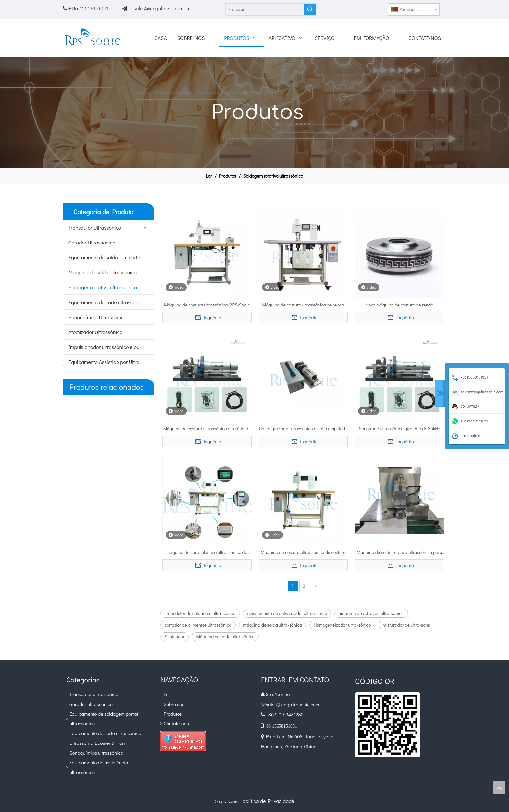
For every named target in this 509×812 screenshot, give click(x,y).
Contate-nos (176, 723)
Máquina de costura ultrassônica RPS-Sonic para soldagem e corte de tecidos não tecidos (207, 305)
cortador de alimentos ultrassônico (198, 625)
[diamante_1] (183, 741)
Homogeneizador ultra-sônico (342, 625)
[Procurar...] (265, 9)
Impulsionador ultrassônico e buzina (109, 347)
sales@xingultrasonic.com (162, 8)
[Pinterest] (375, 8)
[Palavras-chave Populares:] (310, 9)
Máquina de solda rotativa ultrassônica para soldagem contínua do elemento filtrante (400, 553)
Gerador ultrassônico (91, 704)
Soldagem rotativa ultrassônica (103, 287)
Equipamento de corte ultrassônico (107, 302)
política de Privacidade (268, 801)
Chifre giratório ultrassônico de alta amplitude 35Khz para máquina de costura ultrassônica (303, 429)
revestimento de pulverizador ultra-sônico (287, 613)
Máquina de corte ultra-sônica (225, 637)
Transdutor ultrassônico (94, 694)
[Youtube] (365, 8)
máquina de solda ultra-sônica (273, 625)
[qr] (388, 725)
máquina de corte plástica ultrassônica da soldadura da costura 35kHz (207, 553)
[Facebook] (354, 8)
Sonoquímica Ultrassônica (98, 317)
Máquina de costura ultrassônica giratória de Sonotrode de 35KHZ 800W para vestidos (207, 429)
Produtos (173, 714)
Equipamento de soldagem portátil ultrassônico (111, 257)
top (499, 788)
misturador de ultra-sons (406, 625)
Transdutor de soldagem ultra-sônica (200, 613)
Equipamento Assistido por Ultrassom (110, 362)
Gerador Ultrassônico (92, 242)
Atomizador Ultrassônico (95, 332)
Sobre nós (174, 704)
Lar (167, 694)
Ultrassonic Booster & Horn (98, 743)
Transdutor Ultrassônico (95, 227)
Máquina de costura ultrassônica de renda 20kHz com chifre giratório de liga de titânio (303, 305)
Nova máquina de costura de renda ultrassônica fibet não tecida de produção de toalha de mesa (400, 305)
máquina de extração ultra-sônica (371, 613)
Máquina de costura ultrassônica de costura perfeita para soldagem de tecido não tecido (303, 553)
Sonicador (174, 637)
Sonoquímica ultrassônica (96, 753)
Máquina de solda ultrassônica (103, 272)
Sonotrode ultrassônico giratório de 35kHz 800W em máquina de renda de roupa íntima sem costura (399, 429)
